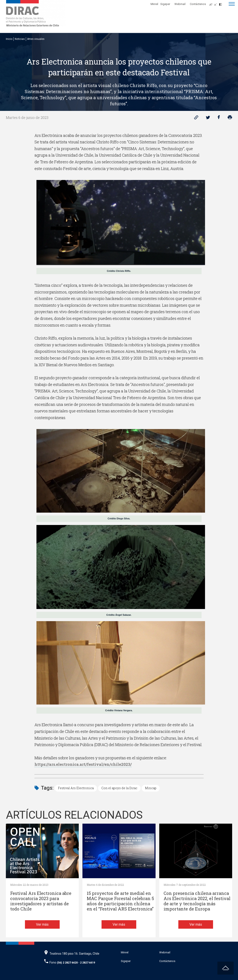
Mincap (151, 788)
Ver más (42, 924)
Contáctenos (198, 4)
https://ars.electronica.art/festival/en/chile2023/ (83, 764)
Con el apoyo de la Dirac (119, 788)
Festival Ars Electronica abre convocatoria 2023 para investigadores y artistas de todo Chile (41, 901)
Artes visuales (36, 39)
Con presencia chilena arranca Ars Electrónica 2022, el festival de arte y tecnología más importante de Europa (197, 901)
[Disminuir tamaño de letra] (217, 3)
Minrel (154, 4)
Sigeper (165, 4)
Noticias (20, 39)
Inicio (9, 39)
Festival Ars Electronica (76, 788)
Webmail (180, 4)
